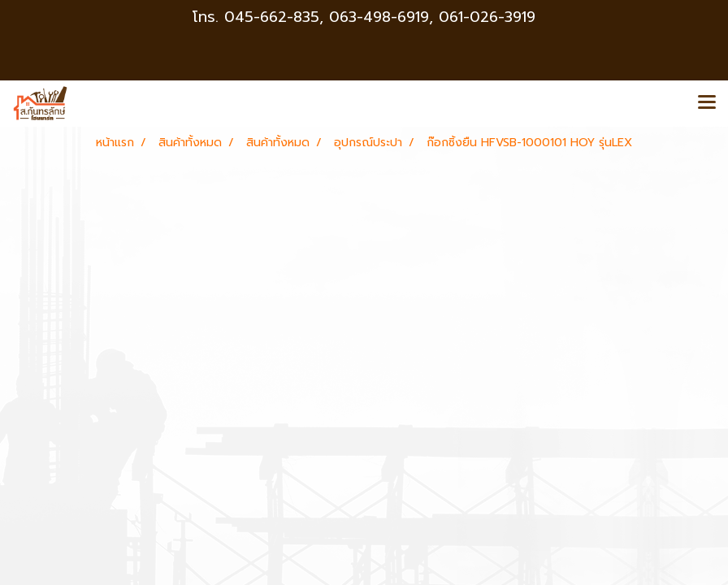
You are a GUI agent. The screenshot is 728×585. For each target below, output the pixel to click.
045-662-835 (272, 17)
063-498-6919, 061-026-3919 (432, 17)
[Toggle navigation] (707, 103)
